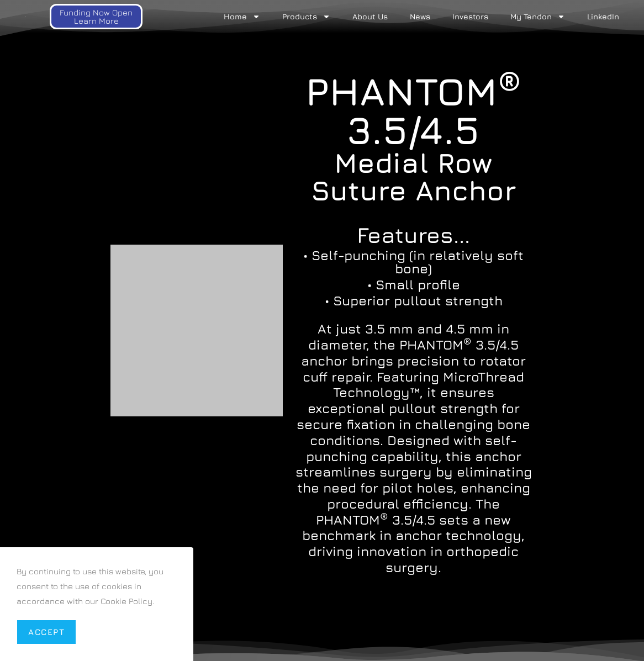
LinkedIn (603, 16)
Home (242, 17)
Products (306, 17)
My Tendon (538, 17)
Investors (470, 16)
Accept (46, 632)
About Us (370, 16)
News (420, 16)
